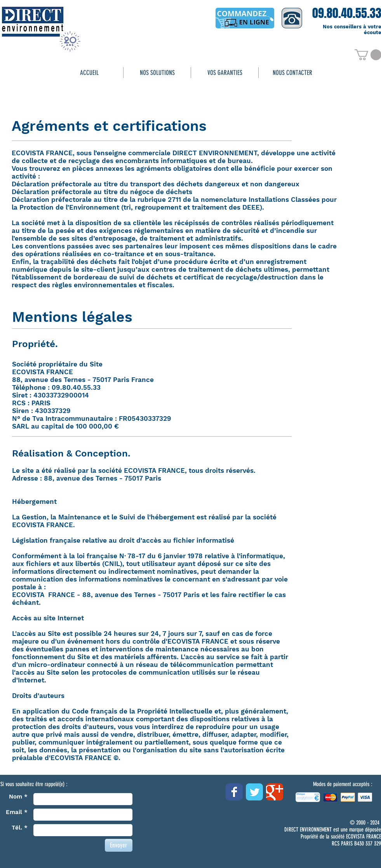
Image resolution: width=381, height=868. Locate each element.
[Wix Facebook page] (234, 792)
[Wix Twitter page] (254, 792)
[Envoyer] (119, 845)
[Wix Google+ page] (275, 792)
